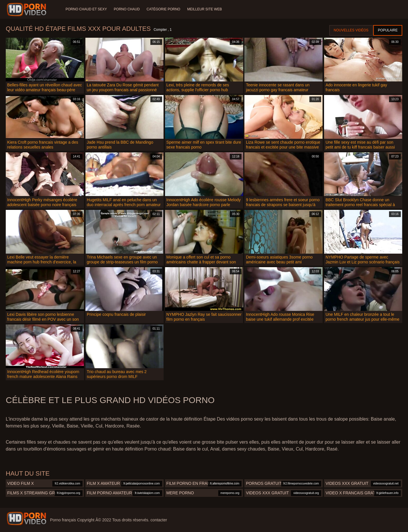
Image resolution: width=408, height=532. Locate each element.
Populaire (388, 30)
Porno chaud (127, 9)
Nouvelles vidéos (351, 30)
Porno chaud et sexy (86, 9)
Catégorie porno (163, 9)
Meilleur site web (205, 9)
